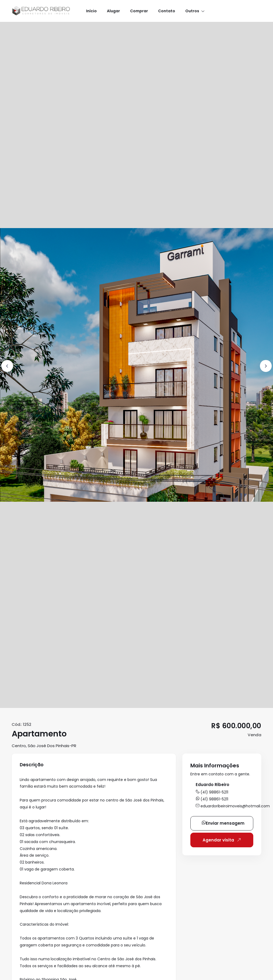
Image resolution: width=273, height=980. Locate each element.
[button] (195, 11)
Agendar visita (223, 840)
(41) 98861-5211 (212, 792)
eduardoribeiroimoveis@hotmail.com (233, 806)
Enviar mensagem (223, 823)
